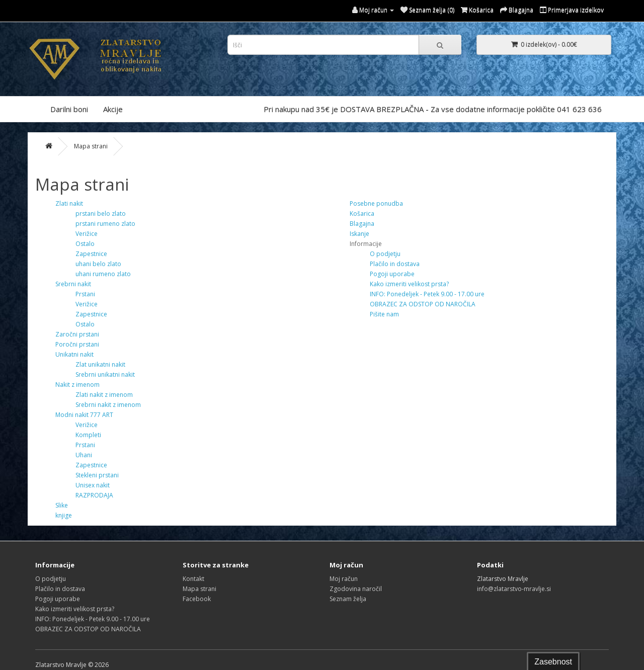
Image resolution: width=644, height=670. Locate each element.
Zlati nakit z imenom (104, 395)
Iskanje (359, 234)
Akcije (113, 109)
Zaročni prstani (77, 334)
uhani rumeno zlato (103, 274)
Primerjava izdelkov (572, 10)
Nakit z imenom (77, 385)
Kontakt (193, 579)
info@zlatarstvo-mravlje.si (514, 589)
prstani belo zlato (101, 214)
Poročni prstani (77, 344)
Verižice (87, 234)
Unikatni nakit (74, 354)
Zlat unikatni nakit (100, 364)
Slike (62, 505)
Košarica (362, 214)
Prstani (85, 294)
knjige (64, 515)
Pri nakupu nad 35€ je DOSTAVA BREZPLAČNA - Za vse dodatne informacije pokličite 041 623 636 (433, 109)
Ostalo (85, 244)
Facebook (197, 599)
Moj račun (344, 579)
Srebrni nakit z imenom (108, 405)
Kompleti (88, 435)
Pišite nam (384, 314)
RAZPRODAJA (94, 495)
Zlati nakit (69, 203)
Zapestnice (91, 254)
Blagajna (362, 224)
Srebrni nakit (73, 284)
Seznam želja (348, 599)
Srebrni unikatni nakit (105, 374)
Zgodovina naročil (356, 589)
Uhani (84, 455)
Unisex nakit (93, 485)
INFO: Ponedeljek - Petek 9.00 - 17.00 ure (427, 294)
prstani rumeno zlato (105, 224)
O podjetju (385, 254)
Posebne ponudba (376, 203)
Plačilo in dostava (395, 264)
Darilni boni (69, 109)
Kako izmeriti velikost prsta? (409, 284)
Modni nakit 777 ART (84, 415)
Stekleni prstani (97, 475)
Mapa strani (91, 146)
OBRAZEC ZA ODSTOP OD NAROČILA (423, 304)
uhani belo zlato (98, 264)
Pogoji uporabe (392, 274)
